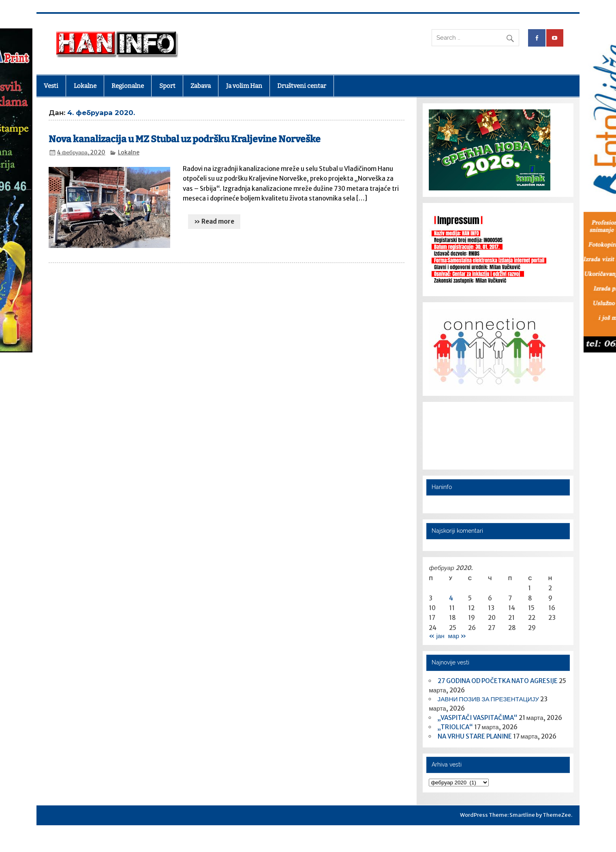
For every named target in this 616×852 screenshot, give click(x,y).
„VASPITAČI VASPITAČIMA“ (478, 718)
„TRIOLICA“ (455, 727)
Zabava (201, 86)
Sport (167, 86)
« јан (436, 636)
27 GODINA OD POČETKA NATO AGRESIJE (498, 681)
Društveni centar (302, 86)
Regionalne (128, 86)
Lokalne (85, 86)
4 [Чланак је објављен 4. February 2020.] (451, 598)
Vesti (51, 86)
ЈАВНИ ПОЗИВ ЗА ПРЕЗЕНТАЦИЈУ (488, 699)
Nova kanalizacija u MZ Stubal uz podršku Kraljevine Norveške (185, 139)
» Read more (214, 221)
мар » (457, 636)
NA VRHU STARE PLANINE (475, 736)
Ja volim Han (244, 86)
